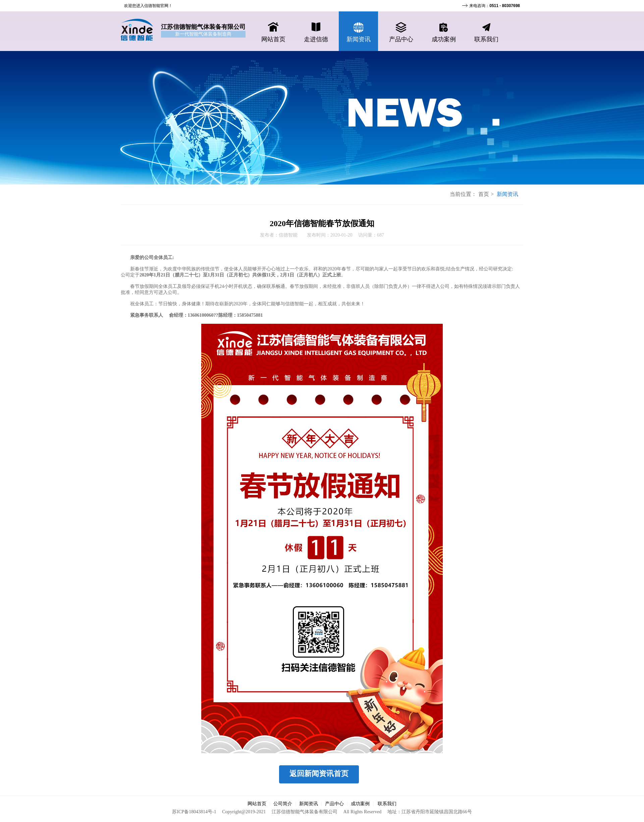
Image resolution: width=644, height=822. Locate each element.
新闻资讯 (309, 804)
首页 (484, 194)
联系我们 (387, 804)
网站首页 (257, 804)
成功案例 (360, 804)
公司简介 (283, 804)
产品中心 (334, 804)
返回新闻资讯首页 (319, 774)
